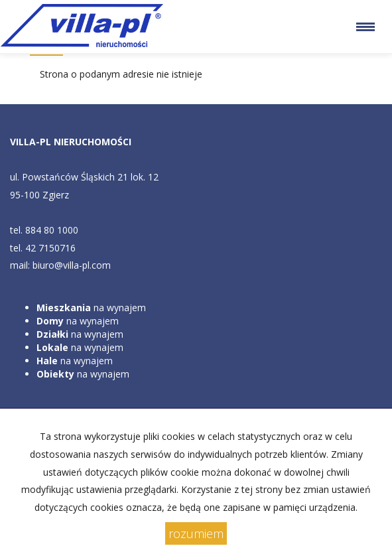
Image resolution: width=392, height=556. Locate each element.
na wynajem (91, 308)
